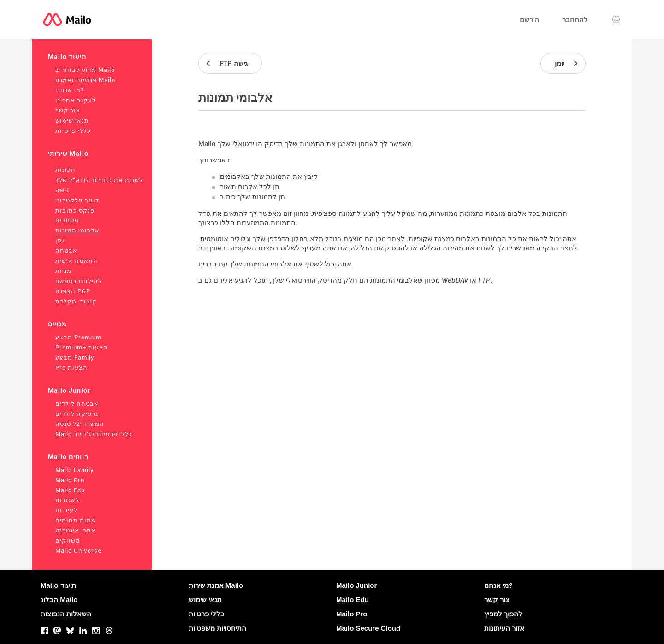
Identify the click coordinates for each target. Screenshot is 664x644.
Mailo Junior (69, 390)
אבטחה (66, 251)
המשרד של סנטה (80, 424)
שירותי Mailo (68, 154)
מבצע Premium (78, 337)
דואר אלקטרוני (77, 200)
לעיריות (66, 510)
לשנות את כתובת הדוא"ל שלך (99, 180)
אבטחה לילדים (77, 404)
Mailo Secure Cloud (368, 628)
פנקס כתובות (75, 210)
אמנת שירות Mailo (216, 585)
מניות (63, 271)
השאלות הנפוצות (66, 614)
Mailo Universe (78, 551)
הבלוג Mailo (59, 600)
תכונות (65, 170)
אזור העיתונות (504, 628)
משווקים (68, 541)
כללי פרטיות (73, 131)
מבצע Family (75, 357)
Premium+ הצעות (82, 347)
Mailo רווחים (68, 457)
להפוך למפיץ (503, 614)
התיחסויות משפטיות (217, 628)
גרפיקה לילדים (77, 414)
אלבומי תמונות (77, 230)
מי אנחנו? (70, 90)
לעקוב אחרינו (76, 100)
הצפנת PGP (73, 291)
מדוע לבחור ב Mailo (85, 70)
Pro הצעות (71, 368)
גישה (62, 190)
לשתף (314, 264)
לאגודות (67, 500)
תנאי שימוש (72, 121)
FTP (484, 280)
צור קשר (68, 110)
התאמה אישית (77, 261)
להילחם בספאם (79, 281)
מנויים (57, 324)
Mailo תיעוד (67, 57)
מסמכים (67, 220)
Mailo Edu (70, 490)
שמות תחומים (76, 520)
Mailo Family (75, 470)
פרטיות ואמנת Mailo (85, 80)
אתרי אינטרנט (76, 530)
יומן (61, 240)
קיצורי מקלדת (76, 301)
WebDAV (455, 280)
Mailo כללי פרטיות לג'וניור (94, 434)
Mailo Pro (70, 480)
